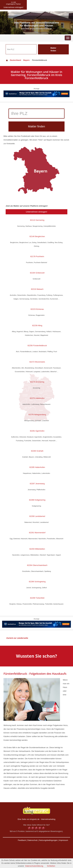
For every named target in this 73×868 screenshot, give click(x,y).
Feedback (22, 840)
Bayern (26, 60)
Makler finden (53, 49)
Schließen (51, 866)
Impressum (64, 840)
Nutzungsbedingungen (48, 840)
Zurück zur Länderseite (17, 638)
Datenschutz (32, 840)
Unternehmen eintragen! (36, 212)
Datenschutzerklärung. (34, 866)
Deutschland (13, 60)
